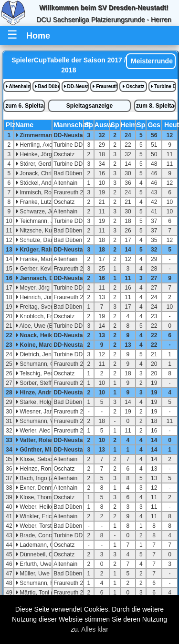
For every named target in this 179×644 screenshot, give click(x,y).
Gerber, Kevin (35, 269)
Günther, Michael (41, 450)
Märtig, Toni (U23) (40, 593)
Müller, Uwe (32, 574)
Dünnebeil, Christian (43, 554)
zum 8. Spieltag (156, 106)
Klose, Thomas (37, 497)
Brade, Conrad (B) (41, 535)
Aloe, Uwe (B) (35, 326)
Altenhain (18, 86)
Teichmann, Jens (39, 221)
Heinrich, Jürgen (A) (43, 297)
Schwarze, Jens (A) (42, 211)
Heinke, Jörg (34, 154)
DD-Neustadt (76, 86)
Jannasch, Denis (40, 278)
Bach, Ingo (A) (36, 478)
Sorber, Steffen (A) (41, 383)
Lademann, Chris (39, 545)
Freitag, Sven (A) (39, 307)
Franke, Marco (36, 259)
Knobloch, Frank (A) (43, 316)
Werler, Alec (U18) (41, 431)
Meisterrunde (151, 61)
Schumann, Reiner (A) (46, 583)
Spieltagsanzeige (89, 106)
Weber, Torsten (37, 526)
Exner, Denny (35, 488)
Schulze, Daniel (37, 240)
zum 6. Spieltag (25, 106)
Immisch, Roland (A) (43, 192)
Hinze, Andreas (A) (43, 392)
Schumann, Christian (44, 364)
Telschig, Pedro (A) (42, 373)
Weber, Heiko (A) (39, 507)
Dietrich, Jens (35, 354)
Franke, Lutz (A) (38, 202)
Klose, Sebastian (39, 459)
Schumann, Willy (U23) (47, 421)
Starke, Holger (36, 402)
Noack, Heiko (36, 335)
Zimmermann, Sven (44, 135)
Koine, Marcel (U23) (44, 345)
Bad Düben (47, 86)
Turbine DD (163, 86)
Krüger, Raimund (41, 250)
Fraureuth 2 (105, 86)
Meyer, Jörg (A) (37, 288)
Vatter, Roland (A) (41, 440)
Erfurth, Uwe (33, 564)
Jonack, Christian (39, 173)
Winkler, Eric (33, 516)
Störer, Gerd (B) (38, 164)
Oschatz (133, 86)
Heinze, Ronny (36, 469)
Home (38, 36)
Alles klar (95, 629)
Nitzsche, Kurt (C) (40, 231)
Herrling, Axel (35, 145)
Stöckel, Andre (36, 183)
